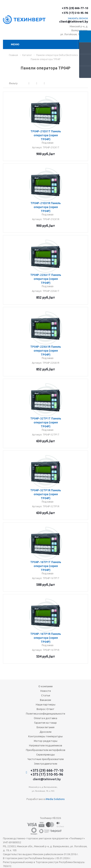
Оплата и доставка (45, 718)
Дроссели (45, 732)
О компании (45, 686)
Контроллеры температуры (45, 736)
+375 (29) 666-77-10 (75, 8)
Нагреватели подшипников (46, 745)
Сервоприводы (45, 754)
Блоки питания (45, 727)
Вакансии (45, 700)
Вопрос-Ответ (45, 709)
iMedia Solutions (55, 799)
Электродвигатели (46, 764)
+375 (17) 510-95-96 (75, 13)
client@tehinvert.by (74, 21)
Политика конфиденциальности (45, 714)
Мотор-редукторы (46, 741)
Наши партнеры (46, 704)
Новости (46, 691)
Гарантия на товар (45, 723)
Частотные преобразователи (46, 759)
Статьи (46, 695)
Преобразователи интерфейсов (46, 750)
